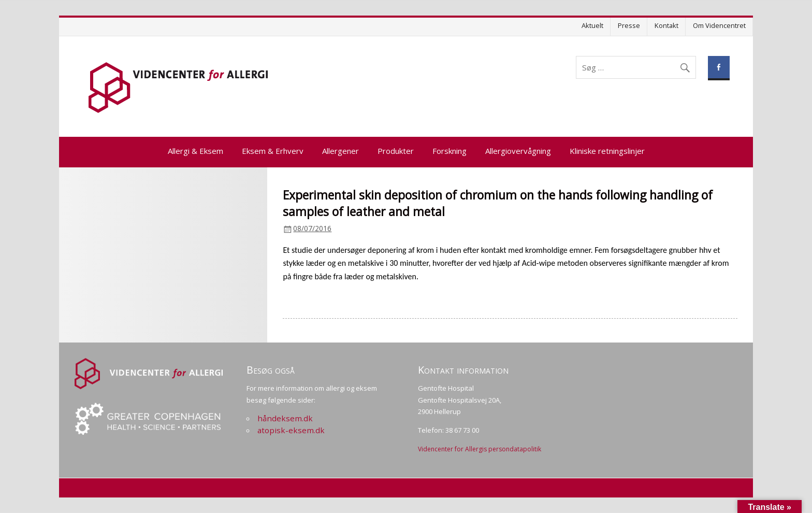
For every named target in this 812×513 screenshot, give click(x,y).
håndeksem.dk (285, 418)
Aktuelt (592, 25)
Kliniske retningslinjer (607, 151)
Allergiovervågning (518, 151)
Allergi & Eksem (195, 151)
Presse (629, 25)
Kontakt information (463, 370)
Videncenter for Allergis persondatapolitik (480, 449)
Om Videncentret (719, 25)
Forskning (450, 151)
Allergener (340, 151)
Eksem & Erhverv (273, 151)
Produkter (396, 151)
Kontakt (666, 25)
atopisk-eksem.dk (291, 430)
